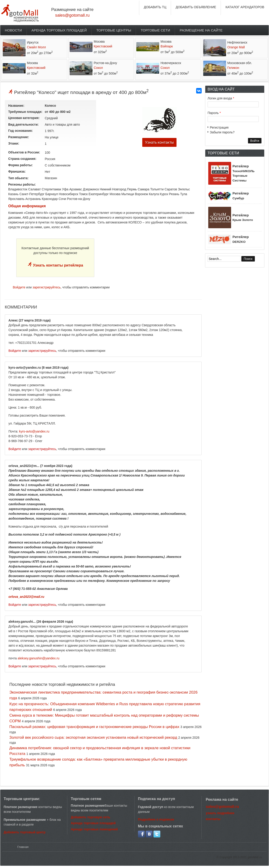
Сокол (98, 68)
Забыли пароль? (222, 132)
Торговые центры (114, 30)
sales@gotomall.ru (73, 15)
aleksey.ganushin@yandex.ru (38, 658)
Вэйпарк (167, 46)
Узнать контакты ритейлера (58, 265)
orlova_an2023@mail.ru (26, 597)
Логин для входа (221, 98)
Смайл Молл (36, 47)
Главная (23, 847)
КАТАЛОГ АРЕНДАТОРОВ (245, 7)
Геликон (233, 68)
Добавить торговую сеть (90, 817)
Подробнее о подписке (156, 819)
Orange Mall (236, 47)
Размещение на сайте (201, 30)
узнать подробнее (220, 813)
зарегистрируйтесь (47, 287)
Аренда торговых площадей (59, 30)
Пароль (214, 113)
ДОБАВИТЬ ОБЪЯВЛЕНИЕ (196, 7)
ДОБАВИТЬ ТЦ (155, 7)
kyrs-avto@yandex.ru (34, 431)
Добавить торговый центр (25, 832)
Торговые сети (155, 30)
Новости (13, 30)
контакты (213, 819)
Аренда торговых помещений (94, 829)
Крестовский (103, 46)
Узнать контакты (159, 142)
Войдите (19, 287)
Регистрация (219, 127)
